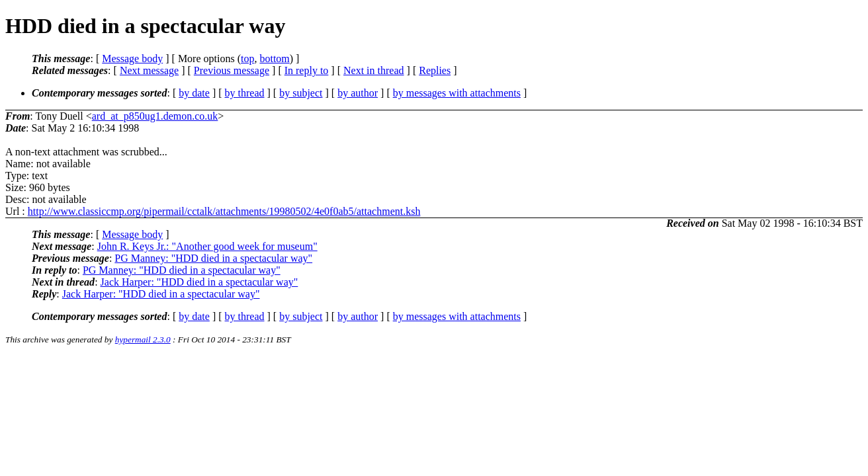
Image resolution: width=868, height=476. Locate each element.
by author (358, 93)
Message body (132, 59)
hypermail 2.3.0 (143, 339)
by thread (245, 93)
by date (194, 93)
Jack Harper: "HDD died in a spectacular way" (199, 282)
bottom (274, 59)
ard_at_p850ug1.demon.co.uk (155, 116)
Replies (435, 70)
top (247, 59)
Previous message (232, 70)
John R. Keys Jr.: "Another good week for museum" (207, 246)
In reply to (307, 70)
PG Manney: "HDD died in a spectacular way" (213, 258)
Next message (149, 70)
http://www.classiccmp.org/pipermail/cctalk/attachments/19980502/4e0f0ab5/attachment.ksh (224, 211)
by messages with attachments (457, 93)
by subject (301, 93)
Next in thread (374, 70)
